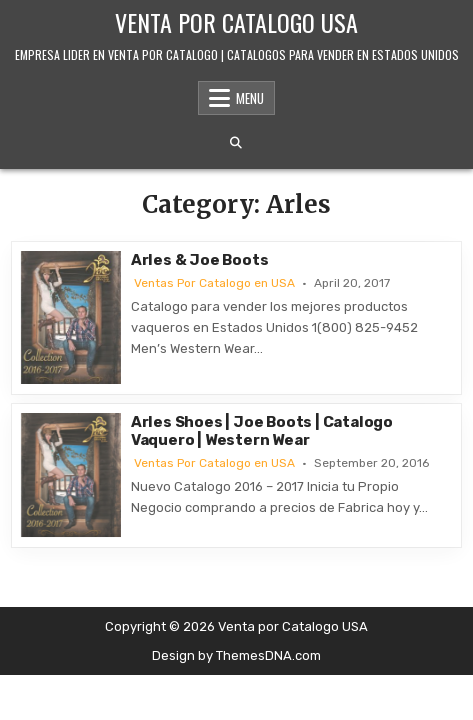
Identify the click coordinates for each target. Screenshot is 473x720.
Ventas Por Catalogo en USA (214, 283)
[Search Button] (236, 143)
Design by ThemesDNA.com (236, 655)
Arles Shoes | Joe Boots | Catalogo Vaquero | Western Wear (262, 431)
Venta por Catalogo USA (236, 22)
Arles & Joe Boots (200, 260)
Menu (250, 98)
